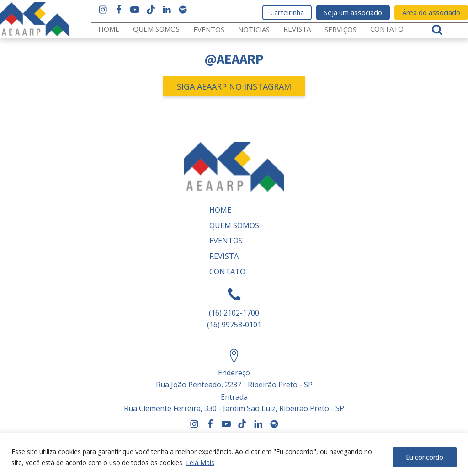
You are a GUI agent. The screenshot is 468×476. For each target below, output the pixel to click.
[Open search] (437, 29)
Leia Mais (200, 463)
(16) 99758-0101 (234, 325)
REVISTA (297, 29)
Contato (387, 29)
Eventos (209, 29)
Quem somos (156, 29)
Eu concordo (425, 457)
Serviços (340, 29)
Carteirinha (287, 12)
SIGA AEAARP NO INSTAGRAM (234, 86)
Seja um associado (353, 12)
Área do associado (431, 12)
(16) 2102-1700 (234, 313)
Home (109, 29)
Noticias (254, 29)
